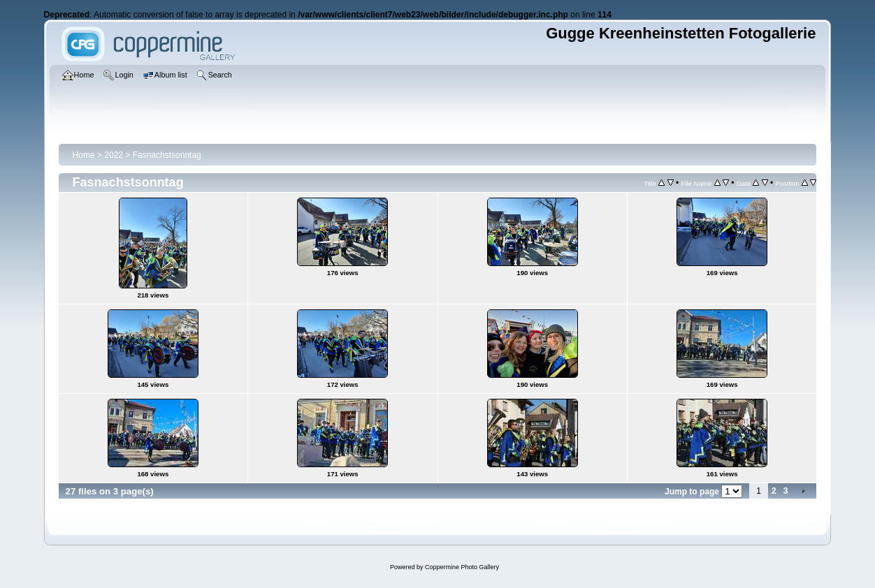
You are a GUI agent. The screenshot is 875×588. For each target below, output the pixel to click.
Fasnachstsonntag (167, 155)
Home (84, 155)
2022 (114, 155)
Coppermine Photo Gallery (462, 567)
